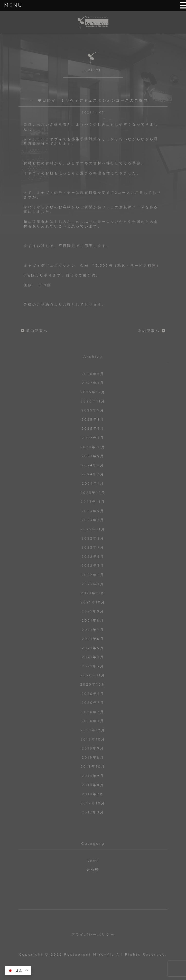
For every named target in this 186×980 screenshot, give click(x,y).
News (93, 861)
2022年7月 (93, 547)
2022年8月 (93, 538)
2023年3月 (93, 520)
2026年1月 (93, 383)
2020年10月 (93, 684)
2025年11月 (93, 401)
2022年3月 (93, 565)
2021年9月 (93, 611)
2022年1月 (93, 584)
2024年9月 (93, 456)
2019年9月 (93, 748)
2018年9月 (93, 776)
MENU (13, 5)
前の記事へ (37, 331)
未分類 (93, 870)
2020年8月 (93, 694)
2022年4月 (93, 556)
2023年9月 (93, 511)
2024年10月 (93, 447)
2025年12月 (93, 392)
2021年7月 (93, 630)
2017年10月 (93, 803)
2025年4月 (93, 428)
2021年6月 (93, 639)
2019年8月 (93, 757)
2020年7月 (93, 703)
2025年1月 (93, 438)
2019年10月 (93, 739)
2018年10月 (93, 766)
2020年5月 (93, 712)
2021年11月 (93, 593)
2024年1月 (93, 483)
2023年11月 (93, 502)
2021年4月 (93, 657)
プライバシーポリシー (93, 934)
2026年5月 (93, 374)
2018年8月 (93, 785)
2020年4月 (93, 721)
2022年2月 (93, 575)
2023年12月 (93, 493)
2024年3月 (93, 474)
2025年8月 (93, 419)
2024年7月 (93, 465)
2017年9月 (93, 812)
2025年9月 (93, 410)
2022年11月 (93, 529)
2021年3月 (93, 666)
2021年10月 (93, 602)
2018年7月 (93, 794)
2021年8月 (93, 620)
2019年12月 (93, 730)
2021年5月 (93, 648)
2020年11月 (93, 675)
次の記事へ (149, 331)
